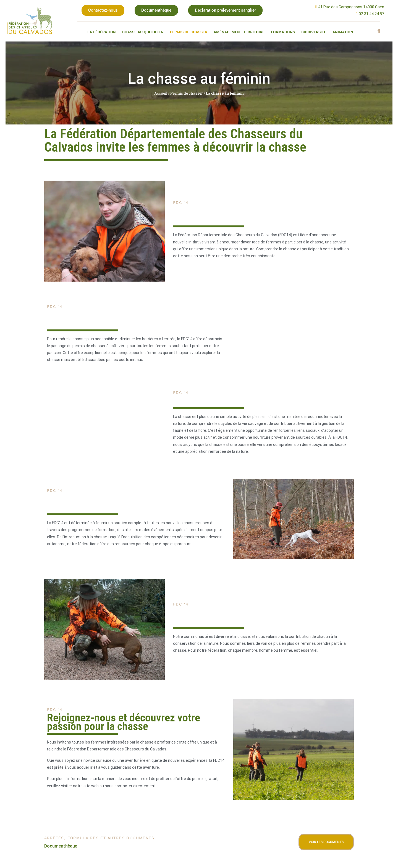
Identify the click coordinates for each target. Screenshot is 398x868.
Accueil (161, 93)
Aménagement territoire (239, 32)
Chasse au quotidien (143, 32)
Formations (283, 32)
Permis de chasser (189, 32)
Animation (343, 32)
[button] (103, 10)
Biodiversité (314, 32)
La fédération (102, 32)
